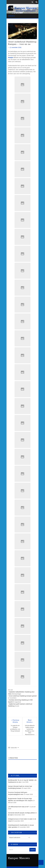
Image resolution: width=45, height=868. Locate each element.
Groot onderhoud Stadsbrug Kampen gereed (23, 696)
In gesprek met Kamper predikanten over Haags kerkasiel (15, 728)
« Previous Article (15, 721)
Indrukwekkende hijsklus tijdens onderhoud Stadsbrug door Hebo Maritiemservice (30, 730)
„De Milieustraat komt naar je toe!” (19, 807)
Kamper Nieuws (19, 858)
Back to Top (41, 862)
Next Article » (30, 721)
